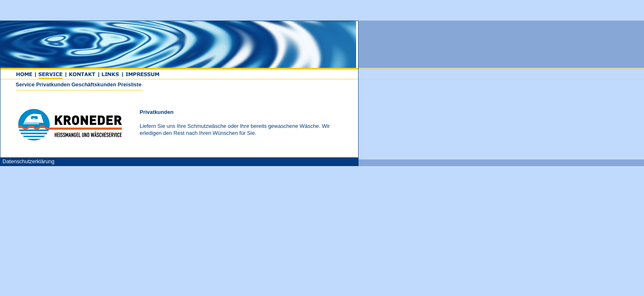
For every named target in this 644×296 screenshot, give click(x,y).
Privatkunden (197, 84)
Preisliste (274, 84)
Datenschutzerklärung (172, 161)
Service (169, 84)
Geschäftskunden (238, 84)
